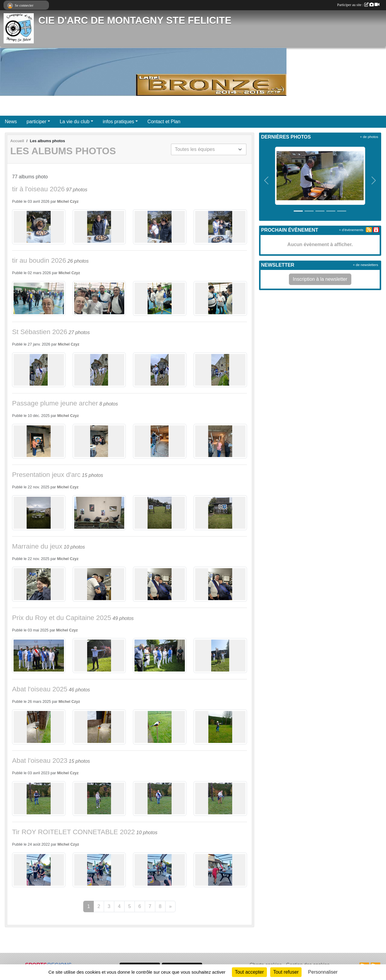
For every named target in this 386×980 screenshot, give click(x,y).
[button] (267, 181)
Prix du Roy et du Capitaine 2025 (62, 618)
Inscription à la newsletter (320, 279)
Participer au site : (358, 5)
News (11, 122)
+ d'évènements (351, 230)
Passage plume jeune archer (55, 403)
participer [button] (36, 122)
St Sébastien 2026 (40, 332)
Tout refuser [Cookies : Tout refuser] (286, 972)
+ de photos (369, 137)
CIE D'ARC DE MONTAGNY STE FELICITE (135, 20)
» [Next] (171, 906)
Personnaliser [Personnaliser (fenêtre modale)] (323, 972)
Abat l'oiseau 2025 (40, 689)
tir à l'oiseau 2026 (38, 189)
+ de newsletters (365, 265)
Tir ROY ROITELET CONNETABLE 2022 (73, 832)
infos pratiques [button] (119, 122)
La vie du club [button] (75, 122)
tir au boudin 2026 (39, 260)
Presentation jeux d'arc (46, 475)
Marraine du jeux (37, 546)
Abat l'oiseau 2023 (40, 761)
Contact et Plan (164, 122)
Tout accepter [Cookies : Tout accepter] (249, 972)
